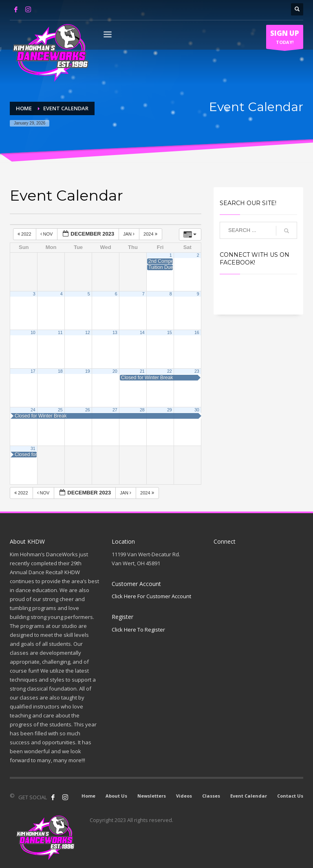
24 (33, 410)
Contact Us (290, 796)
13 (115, 332)
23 (197, 371)
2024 (151, 234)
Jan (129, 234)
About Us (116, 796)
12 (88, 332)
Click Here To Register (138, 630)
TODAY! (285, 39)
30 (197, 410)
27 (115, 410)
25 (60, 410)
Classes (211, 796)
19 (88, 371)
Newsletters (152, 796)
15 (170, 332)
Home (88, 796)
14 (142, 332)
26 (88, 410)
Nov (47, 234)
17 (33, 371)
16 (197, 332)
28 (142, 410)
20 (115, 371)
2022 (25, 234)
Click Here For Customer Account (151, 596)
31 (33, 448)
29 (170, 410)
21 (142, 371)
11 (60, 332)
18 (60, 371)
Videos (184, 796)
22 (170, 371)
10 (33, 332)
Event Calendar (249, 796)
